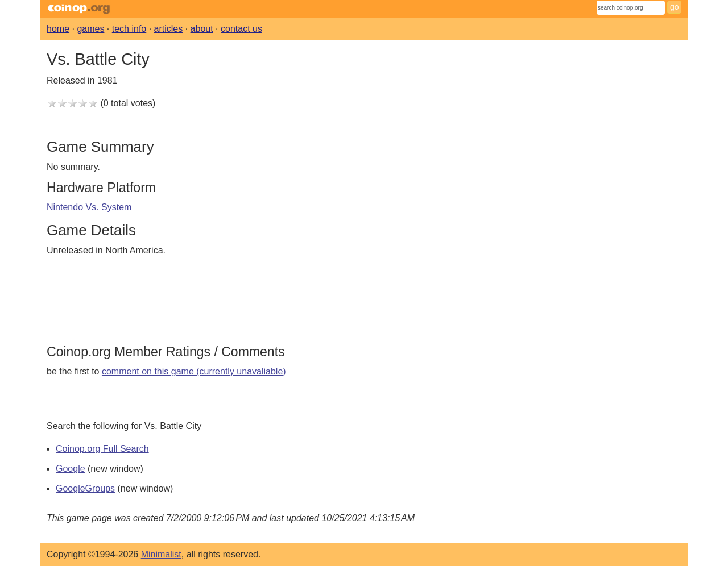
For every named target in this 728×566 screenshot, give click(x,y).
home (58, 29)
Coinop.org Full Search (102, 449)
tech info (129, 29)
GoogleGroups (85, 488)
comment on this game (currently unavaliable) (194, 371)
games (90, 29)
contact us (241, 29)
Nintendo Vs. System (89, 207)
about (202, 29)
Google (71, 469)
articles (169, 29)
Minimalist (161, 554)
